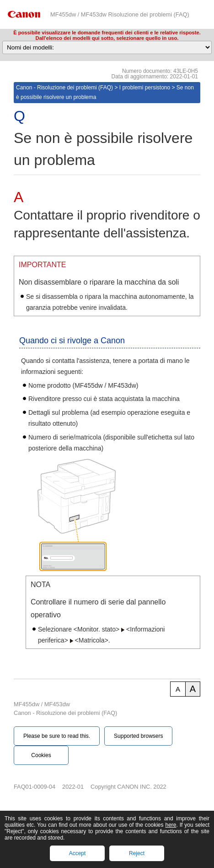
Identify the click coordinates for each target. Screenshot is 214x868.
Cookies (41, 755)
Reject (137, 853)
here (171, 825)
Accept (78, 853)
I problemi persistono (145, 88)
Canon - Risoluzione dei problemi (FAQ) (64, 88)
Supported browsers (138, 736)
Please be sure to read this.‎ (57, 736)
